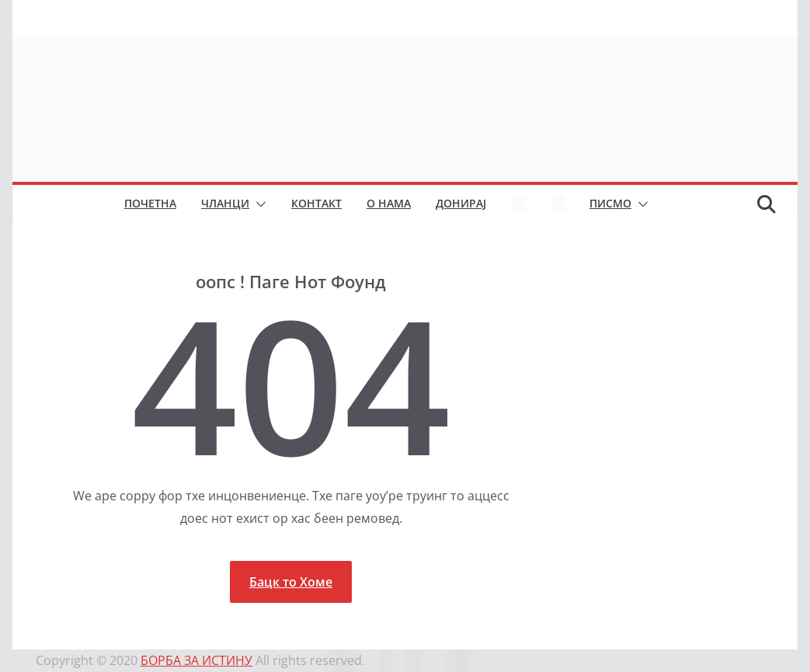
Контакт (316, 203)
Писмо (610, 203)
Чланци (225, 203)
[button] (258, 204)
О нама (389, 203)
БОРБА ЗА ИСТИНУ (196, 660)
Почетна (150, 203)
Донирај (461, 203)
